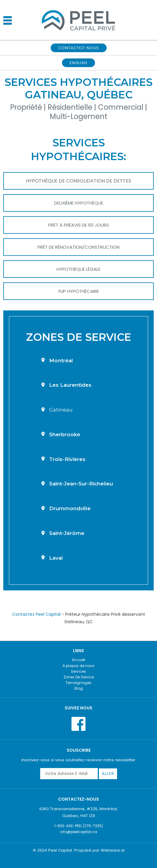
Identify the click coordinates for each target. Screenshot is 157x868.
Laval (56, 558)
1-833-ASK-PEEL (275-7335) (79, 826)
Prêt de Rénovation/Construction (78, 247)
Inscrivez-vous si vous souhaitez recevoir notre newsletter (78, 760)
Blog (79, 688)
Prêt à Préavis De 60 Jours (79, 225)
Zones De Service (79, 677)
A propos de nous (78, 666)
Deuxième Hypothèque (79, 203)
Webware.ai (113, 850)
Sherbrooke (65, 434)
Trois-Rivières (67, 459)
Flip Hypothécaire (79, 291)
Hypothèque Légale (78, 269)
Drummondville (70, 508)
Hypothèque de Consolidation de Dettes (78, 181)
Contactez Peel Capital (36, 614)
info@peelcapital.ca (79, 832)
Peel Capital (60, 850)
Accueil (78, 660)
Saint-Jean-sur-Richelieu (81, 484)
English (78, 63)
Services (78, 671)
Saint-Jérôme (67, 533)
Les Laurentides (70, 385)
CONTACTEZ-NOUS (79, 48)
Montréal (61, 360)
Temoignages (78, 683)
